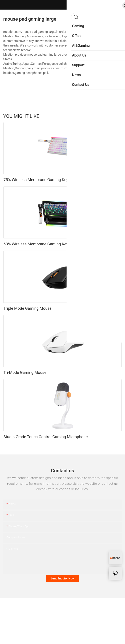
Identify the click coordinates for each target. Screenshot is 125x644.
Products (113, 116)
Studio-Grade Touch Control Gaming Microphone (46, 437)
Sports (83, 116)
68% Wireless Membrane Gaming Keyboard (41, 244)
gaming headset (79, 68)
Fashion (97, 116)
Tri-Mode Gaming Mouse (25, 372)
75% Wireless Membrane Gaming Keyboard (41, 180)
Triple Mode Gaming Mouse (28, 308)
